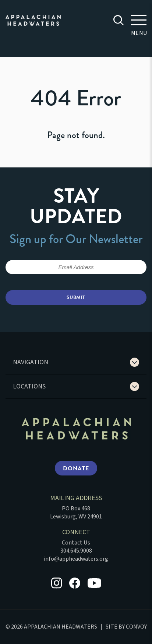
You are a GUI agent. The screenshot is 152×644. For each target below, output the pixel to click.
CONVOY (136, 627)
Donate (76, 468)
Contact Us (76, 543)
